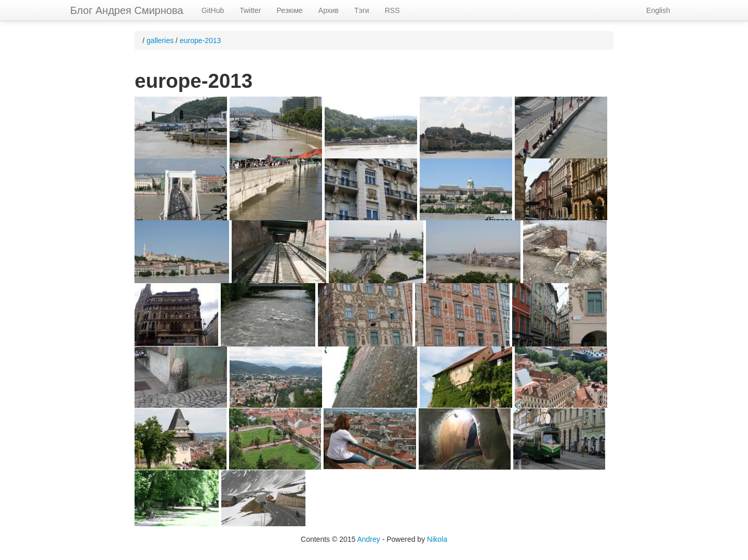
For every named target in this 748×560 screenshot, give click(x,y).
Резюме (289, 10)
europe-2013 (200, 41)
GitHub (213, 10)
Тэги (362, 10)
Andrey (368, 539)
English (658, 10)
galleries (160, 41)
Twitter (250, 10)
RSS (392, 10)
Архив (329, 10)
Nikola (437, 539)
